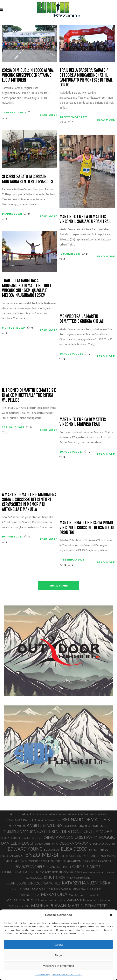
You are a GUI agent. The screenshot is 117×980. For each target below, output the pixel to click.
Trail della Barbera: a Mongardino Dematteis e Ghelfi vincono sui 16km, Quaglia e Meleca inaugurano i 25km (28, 288)
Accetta (58, 944)
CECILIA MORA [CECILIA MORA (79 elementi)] (98, 831)
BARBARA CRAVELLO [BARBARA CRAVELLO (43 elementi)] (21, 820)
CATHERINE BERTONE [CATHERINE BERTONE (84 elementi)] (60, 831)
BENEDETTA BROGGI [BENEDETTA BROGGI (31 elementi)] (49, 820)
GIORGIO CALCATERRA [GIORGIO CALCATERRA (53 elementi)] (20, 872)
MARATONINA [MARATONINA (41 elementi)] (76, 900)
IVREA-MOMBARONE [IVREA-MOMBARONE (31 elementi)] (78, 878)
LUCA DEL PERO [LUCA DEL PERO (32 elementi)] (96, 889)
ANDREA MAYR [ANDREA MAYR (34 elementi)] (57, 814)
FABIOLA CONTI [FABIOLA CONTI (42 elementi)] (16, 861)
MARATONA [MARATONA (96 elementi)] (54, 894)
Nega (58, 955)
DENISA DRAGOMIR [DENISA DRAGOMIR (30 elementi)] (104, 844)
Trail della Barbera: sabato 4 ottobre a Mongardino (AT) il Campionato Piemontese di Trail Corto (86, 77)
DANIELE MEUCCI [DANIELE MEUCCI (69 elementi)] (17, 843)
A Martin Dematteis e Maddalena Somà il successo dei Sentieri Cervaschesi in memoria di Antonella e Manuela (29, 502)
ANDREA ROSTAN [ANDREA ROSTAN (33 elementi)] (78, 814)
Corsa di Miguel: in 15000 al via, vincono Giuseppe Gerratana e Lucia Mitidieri (28, 75)
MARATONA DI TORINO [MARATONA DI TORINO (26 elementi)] (53, 901)
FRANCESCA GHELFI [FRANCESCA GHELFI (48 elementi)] (30, 867)
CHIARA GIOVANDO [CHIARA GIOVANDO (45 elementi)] (58, 837)
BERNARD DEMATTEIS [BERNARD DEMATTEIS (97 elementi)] (86, 820)
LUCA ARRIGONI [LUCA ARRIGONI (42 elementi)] (41, 889)
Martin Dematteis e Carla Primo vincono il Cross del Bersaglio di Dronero (87, 528)
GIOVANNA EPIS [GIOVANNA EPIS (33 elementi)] (72, 872)
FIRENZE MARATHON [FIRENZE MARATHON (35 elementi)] (68, 861)
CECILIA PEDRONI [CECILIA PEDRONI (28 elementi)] (10, 838)
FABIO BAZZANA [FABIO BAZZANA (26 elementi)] (108, 856)
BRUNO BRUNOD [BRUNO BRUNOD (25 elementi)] (17, 826)
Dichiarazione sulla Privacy (67, 974)
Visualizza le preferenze (59, 966)
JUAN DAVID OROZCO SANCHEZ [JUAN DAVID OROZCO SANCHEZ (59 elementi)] (33, 883)
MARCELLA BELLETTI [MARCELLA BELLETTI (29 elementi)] (99, 900)
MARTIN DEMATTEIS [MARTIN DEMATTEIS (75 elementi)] (88, 906)
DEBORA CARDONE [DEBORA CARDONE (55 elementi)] (76, 843)
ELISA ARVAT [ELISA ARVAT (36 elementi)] (52, 850)
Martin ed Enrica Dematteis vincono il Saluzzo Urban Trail (85, 219)
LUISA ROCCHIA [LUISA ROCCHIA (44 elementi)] (28, 895)
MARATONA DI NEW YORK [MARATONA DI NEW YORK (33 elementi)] (84, 895)
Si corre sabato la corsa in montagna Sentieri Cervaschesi (28, 179)
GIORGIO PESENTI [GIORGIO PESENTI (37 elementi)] (51, 872)
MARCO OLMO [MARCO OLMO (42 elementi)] (19, 906)
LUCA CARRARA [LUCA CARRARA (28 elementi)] (63, 889)
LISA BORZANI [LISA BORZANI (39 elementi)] (20, 889)
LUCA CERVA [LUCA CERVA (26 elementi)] (79, 889)
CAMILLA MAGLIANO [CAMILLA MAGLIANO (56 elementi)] (45, 826)
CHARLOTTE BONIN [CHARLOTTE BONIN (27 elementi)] (32, 838)
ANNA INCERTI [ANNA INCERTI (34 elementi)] (98, 814)
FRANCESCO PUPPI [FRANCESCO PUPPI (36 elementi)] (59, 867)
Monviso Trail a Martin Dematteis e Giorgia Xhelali (82, 319)
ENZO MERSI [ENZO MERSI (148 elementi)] (42, 855)
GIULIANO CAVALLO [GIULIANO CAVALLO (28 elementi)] (94, 872)
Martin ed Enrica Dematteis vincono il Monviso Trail (83, 422)
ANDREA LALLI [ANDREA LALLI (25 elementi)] (40, 815)
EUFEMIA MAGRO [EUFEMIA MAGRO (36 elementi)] (71, 856)
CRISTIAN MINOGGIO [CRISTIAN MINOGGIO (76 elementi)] (95, 837)
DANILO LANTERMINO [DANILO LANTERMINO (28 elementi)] (46, 844)
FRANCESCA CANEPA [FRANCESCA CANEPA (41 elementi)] (97, 861)
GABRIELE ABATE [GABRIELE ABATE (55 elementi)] (86, 866)
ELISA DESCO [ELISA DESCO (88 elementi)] (74, 849)
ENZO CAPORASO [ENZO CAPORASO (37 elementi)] (12, 856)
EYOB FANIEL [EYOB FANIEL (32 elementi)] (90, 856)
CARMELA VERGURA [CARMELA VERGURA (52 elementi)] (20, 832)
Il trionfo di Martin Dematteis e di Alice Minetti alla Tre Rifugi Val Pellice (29, 395)
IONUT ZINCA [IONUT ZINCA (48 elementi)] (54, 877)
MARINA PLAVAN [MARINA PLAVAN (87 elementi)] (49, 906)
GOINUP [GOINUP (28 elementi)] (110, 872)
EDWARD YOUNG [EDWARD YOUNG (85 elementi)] (25, 849)
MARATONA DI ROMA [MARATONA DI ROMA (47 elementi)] (23, 900)
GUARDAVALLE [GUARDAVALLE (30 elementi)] (34, 878)
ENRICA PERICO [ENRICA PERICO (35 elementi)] (99, 850)
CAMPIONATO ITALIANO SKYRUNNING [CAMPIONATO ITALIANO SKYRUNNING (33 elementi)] (85, 826)
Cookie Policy (42, 974)
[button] (111, 915)
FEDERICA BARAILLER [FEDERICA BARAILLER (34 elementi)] (41, 861)
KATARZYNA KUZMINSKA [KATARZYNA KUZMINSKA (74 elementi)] (86, 883)
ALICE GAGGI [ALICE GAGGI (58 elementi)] (21, 814)
